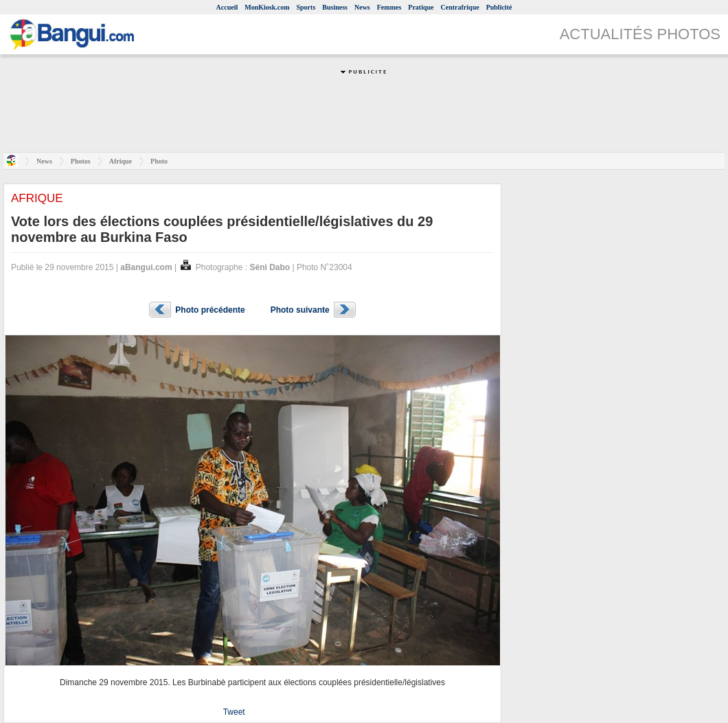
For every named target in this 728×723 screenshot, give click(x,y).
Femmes (389, 7)
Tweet (234, 712)
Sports (306, 7)
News (362, 7)
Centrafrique (460, 7)
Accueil (227, 7)
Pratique (421, 7)
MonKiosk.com (267, 7)
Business (335, 7)
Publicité (499, 7)
